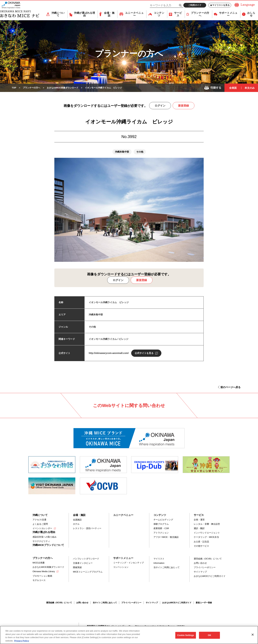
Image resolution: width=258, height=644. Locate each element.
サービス (178, 14)
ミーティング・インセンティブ (128, 563)
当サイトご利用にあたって (167, 567)
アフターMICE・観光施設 (166, 537)
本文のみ (250, 88)
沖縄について (58, 14)
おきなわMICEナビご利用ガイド (210, 576)
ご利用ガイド (195, 5)
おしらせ (251, 14)
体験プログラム (161, 524)
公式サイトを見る (144, 353)
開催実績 (77, 567)
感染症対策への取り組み (45, 537)
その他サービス (201, 546)
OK (210, 637)
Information (159, 563)
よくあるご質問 (40, 524)
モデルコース (39, 580)
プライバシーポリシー (205, 567)
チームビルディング (163, 520)
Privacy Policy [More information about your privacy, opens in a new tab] (22, 642)
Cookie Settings (186, 637)
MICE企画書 (39, 563)
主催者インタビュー (83, 563)
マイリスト (159, 559)
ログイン (160, 106)
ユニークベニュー (134, 14)
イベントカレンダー (42, 528)
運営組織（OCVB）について (208, 559)
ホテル (76, 524)
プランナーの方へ (200, 14)
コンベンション (121, 567)
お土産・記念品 (201, 542)
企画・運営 (199, 520)
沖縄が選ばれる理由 (85, 14)
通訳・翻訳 (199, 528)
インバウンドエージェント (207, 533)
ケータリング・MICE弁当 (206, 537)
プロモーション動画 (42, 576)
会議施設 (77, 520)
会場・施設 (109, 14)
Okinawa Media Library (44, 571)
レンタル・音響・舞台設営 (207, 524)
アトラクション (161, 533)
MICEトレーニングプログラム (88, 572)
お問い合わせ (200, 563)
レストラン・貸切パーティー (87, 528)
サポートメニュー (228, 14)
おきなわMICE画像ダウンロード (48, 567)
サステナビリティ (41, 541)
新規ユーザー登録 (204, 603)
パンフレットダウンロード (86, 559)
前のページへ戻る (230, 387)
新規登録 (184, 106)
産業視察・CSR (161, 528)
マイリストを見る (220, 5)
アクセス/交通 (39, 520)
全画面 (233, 88)
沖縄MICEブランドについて (48, 545)
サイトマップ (200, 572)
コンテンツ (159, 14)
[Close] (253, 636)
